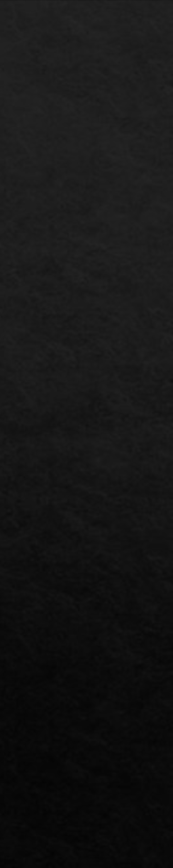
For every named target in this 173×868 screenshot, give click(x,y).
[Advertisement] (86, 229)
